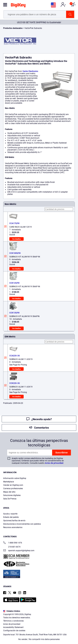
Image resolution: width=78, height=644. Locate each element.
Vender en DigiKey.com (13, 485)
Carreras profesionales (13, 489)
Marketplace (9, 482)
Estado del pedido (11, 517)
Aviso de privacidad (54, 463)
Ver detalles (16, 239)
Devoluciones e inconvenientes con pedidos (22, 524)
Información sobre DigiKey (15, 478)
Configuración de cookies (14, 631)
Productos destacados (13, 28)
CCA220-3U (15, 356)
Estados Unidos (12, 611)
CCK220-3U (15, 383)
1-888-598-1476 (13, 543)
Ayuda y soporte (10, 514)
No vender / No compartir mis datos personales (39, 639)
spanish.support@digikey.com (19, 551)
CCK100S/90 (15, 253)
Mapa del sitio (9, 492)
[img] (18, 6)
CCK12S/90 (14, 283)
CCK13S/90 (14, 313)
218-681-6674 (12, 547)
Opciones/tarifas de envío (14, 521)
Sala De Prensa (10, 499)
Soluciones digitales (12, 495)
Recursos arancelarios (13, 527)
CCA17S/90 (14, 223)
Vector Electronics (30, 71)
